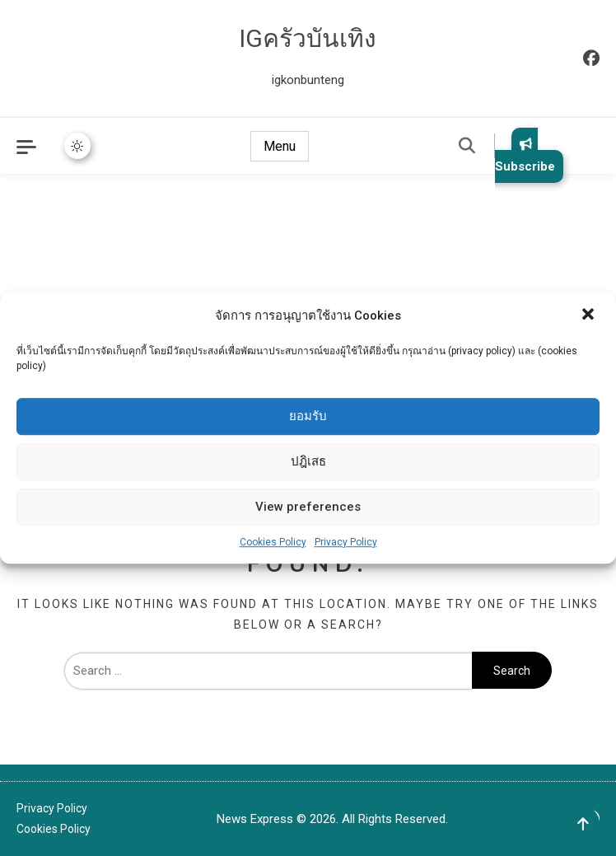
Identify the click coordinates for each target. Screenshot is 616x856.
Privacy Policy (346, 542)
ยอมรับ (308, 416)
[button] (590, 316)
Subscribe (525, 155)
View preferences (308, 507)
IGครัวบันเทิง (308, 38)
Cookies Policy (273, 542)
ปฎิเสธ (308, 461)
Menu (280, 146)
